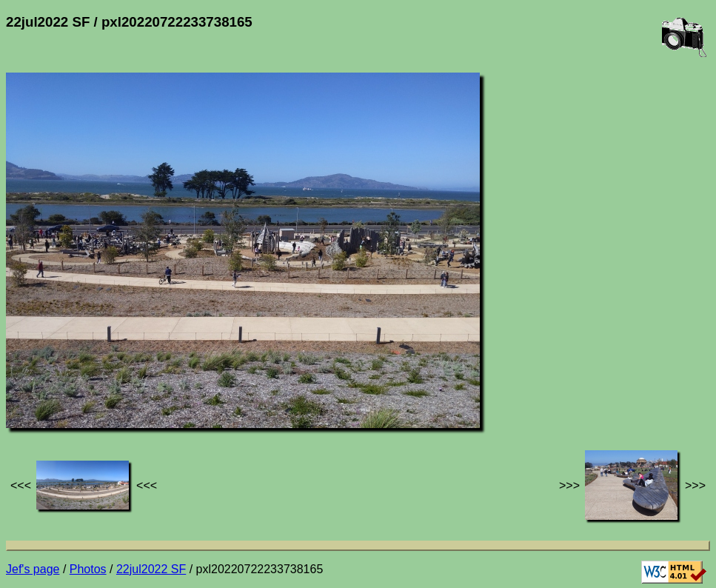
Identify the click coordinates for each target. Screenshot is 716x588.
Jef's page (33, 569)
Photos (88, 569)
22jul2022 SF (151, 569)
